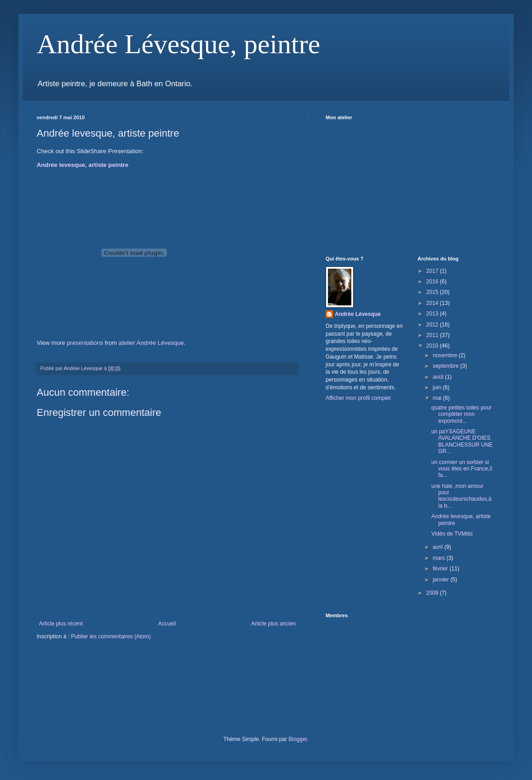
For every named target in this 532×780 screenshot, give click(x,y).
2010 (433, 346)
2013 (433, 314)
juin (438, 387)
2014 (433, 303)
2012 (433, 325)
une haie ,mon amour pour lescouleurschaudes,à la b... (461, 496)
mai (438, 398)
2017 (433, 271)
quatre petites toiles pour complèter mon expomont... (461, 414)
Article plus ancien (274, 624)
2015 (433, 292)
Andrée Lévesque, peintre (178, 44)
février (441, 569)
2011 (433, 335)
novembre (446, 355)
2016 (433, 282)
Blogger (298, 739)
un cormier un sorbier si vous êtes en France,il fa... (461, 469)
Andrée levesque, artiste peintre (83, 165)
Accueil (167, 624)
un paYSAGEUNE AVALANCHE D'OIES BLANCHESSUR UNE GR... (462, 441)
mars (439, 558)
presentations (85, 343)
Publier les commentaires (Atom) (111, 636)
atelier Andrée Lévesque (151, 343)
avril (438, 547)
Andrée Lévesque (358, 314)
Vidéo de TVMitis (452, 534)
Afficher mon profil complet (358, 398)
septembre (446, 366)
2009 (433, 593)
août (439, 377)
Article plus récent (61, 624)
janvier (441, 580)
